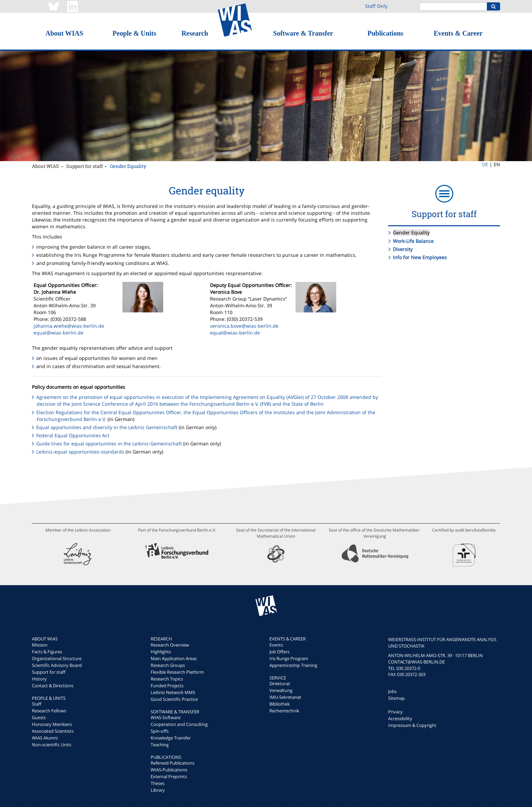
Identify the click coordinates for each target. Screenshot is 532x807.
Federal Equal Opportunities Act (73, 435)
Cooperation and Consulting (179, 724)
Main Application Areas (174, 658)
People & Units (135, 33)
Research (195, 33)
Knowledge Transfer (171, 738)
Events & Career (458, 33)
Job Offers (279, 652)
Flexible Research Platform (177, 672)
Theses (158, 783)
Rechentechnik (284, 711)
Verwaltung (281, 690)
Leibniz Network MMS (173, 692)
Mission (40, 645)
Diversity (403, 249)
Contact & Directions (53, 686)
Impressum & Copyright (412, 725)
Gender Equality (128, 166)
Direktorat (280, 684)
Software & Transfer (303, 33)
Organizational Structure (57, 658)
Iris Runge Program (289, 658)
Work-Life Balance (413, 241)
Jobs (392, 691)
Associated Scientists (53, 731)
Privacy (395, 712)
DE (485, 164)
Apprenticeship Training (293, 665)
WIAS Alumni (45, 738)
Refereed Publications (173, 763)
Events (276, 645)
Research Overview (170, 645)
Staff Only (376, 6)
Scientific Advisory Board (57, 665)
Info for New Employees (420, 257)
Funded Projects (167, 686)
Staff (37, 704)
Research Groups (168, 665)
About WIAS (64, 33)
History (39, 679)
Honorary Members (52, 724)
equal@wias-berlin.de (59, 333)
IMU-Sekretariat (285, 697)
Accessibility (400, 718)
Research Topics (167, 679)
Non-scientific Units (52, 745)
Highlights (161, 652)
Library (158, 790)
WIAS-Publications (169, 770)
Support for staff (84, 166)
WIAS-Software (166, 717)
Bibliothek (280, 704)
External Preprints (169, 776)
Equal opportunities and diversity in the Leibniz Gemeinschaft (108, 427)
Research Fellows (49, 711)
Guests (39, 717)
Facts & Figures (47, 652)
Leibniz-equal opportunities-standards (80, 452)
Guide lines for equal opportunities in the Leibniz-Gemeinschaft (110, 444)
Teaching (160, 745)
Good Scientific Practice (174, 699)
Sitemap (396, 698)
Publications (385, 33)
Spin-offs (160, 731)
